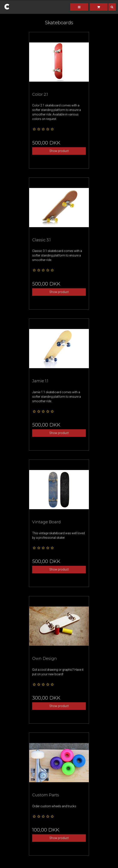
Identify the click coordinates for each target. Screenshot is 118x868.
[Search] (109, 7)
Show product (59, 151)
